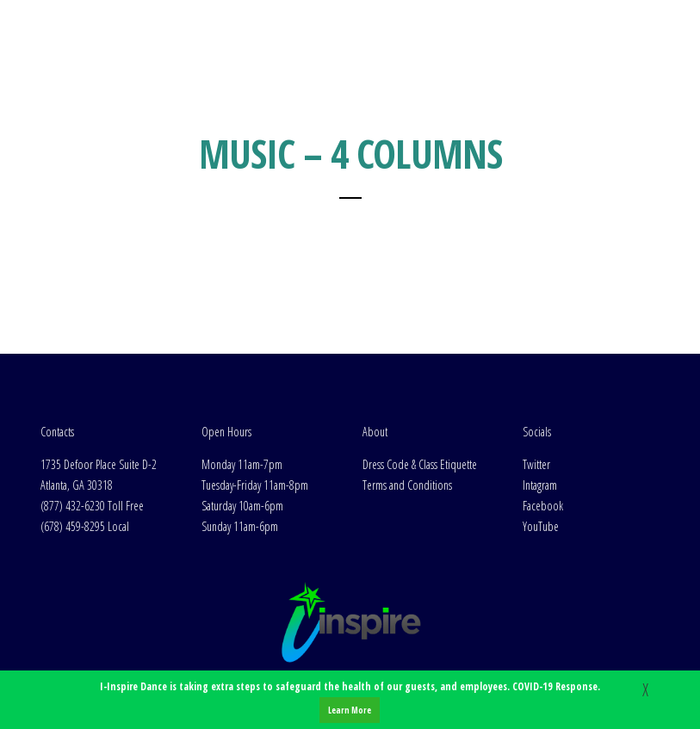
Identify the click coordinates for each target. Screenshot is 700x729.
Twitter (536, 464)
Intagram (540, 485)
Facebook (543, 506)
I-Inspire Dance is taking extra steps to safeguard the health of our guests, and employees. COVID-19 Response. (350, 701)
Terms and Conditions (407, 485)
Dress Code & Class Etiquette (420, 464)
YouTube (541, 526)
